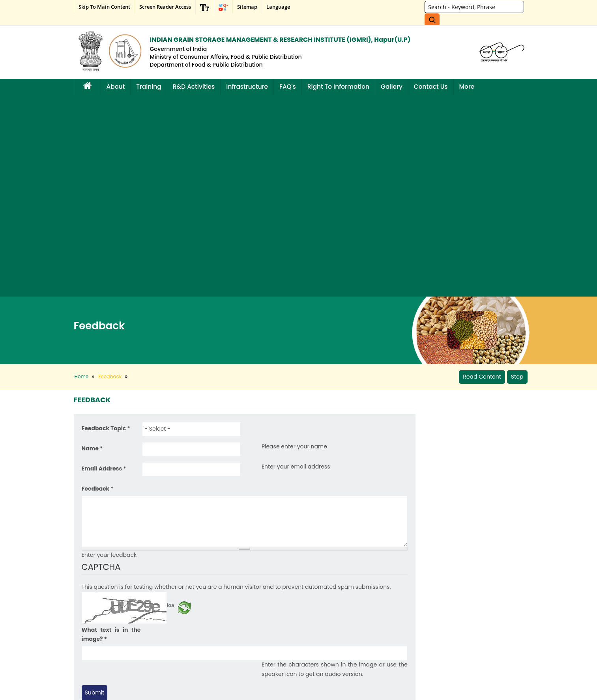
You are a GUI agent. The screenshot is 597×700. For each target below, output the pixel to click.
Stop (517, 175)
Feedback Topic (106, 228)
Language (278, 7)
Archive (163, 620)
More (467, 87)
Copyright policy (97, 641)
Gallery (392, 87)
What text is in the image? (111, 433)
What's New (167, 610)
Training (149, 87)
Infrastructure (247, 87)
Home (82, 175)
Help (85, 600)
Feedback (98, 287)
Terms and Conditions (103, 620)
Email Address (104, 268)
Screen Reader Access (165, 7)
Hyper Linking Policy (101, 651)
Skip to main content (104, 7)
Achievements (95, 630)
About (116, 87)
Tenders (164, 630)
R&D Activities (194, 87)
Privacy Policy (94, 610)
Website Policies (97, 661)
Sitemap (247, 7)
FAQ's (288, 87)
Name (92, 248)
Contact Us (431, 87)
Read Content (482, 175)
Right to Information (338, 87)
